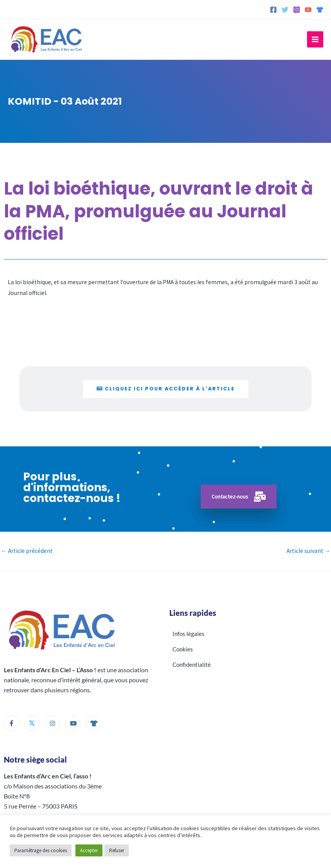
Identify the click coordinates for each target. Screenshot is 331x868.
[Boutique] (94, 723)
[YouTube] (308, 10)
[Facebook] (273, 10)
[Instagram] (297, 10)
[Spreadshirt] (320, 10)
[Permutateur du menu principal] (315, 39)
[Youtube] (73, 723)
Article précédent (27, 551)
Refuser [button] (117, 850)
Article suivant (309, 551)
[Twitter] (285, 10)
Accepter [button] (89, 850)
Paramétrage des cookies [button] (41, 850)
